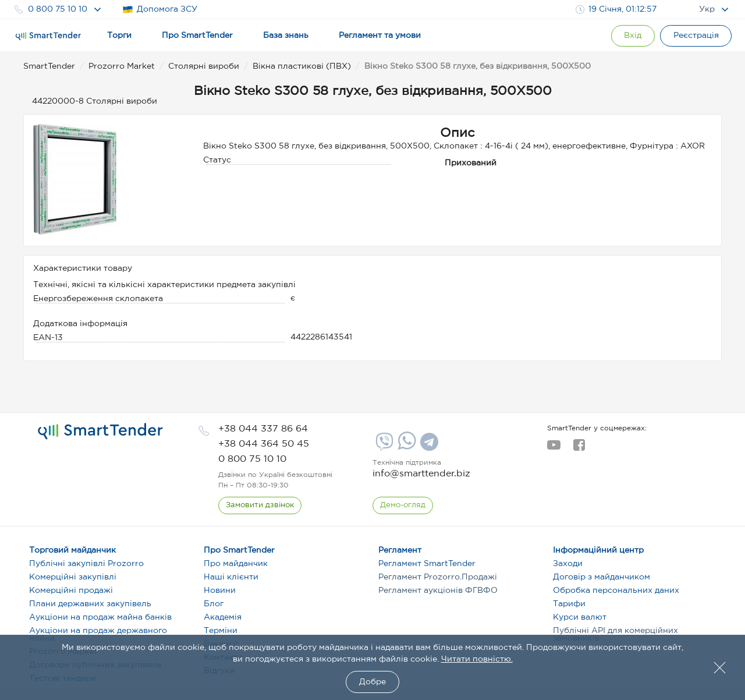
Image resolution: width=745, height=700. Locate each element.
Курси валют (580, 617)
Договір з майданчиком (602, 577)
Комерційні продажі (71, 591)
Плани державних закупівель (90, 604)
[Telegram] (428, 446)
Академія (223, 617)
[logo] (100, 432)
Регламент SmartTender (427, 564)
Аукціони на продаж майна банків (100, 617)
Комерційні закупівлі (73, 577)
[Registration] (696, 36)
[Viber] (383, 446)
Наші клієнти (231, 577)
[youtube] (554, 448)
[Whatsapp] (405, 447)
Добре (372, 682)
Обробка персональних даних (616, 591)
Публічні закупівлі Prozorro (86, 564)
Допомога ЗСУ (160, 10)
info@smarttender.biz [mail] (421, 474)
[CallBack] (260, 505)
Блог (214, 604)
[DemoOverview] (403, 505)
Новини (220, 591)
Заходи (568, 564)
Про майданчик (236, 564)
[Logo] (48, 36)
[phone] (263, 429)
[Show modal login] (632, 36)
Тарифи (569, 604)
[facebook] (579, 448)
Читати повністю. (477, 659)
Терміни (221, 631)
